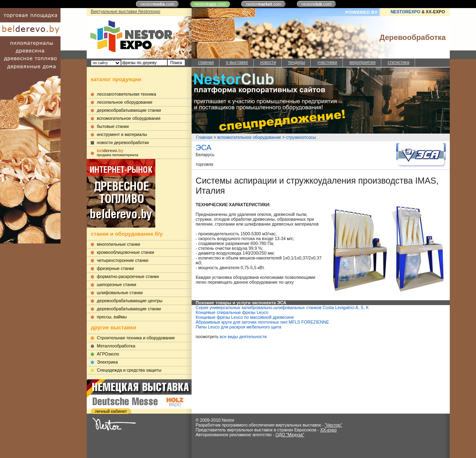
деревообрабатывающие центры (130, 301)
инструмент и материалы (122, 134)
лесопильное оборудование (125, 102)
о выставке (237, 62)
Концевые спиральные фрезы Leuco (232, 312)
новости (268, 62)
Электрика (107, 362)
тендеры (296, 62)
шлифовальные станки (120, 293)
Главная (204, 137)
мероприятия (362, 62)
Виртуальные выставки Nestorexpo (125, 11)
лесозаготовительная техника (126, 94)
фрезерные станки (115, 268)
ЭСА (204, 147)
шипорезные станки (117, 284)
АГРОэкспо (108, 354)
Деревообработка (413, 37)
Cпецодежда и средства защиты (129, 370)
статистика (399, 62)
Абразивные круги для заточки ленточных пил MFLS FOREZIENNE (262, 322)
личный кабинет (111, 411)
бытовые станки (113, 126)
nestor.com (157, 4)
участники (327, 62)
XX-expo (329, 430)
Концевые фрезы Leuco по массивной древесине (245, 317)
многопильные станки (118, 244)
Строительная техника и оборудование (136, 338)
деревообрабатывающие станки (129, 110)
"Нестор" (333, 425)
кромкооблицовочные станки (125, 252)
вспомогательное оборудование (129, 118)
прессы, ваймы (112, 317)
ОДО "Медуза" (290, 435)
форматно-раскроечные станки (128, 276)
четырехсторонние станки (123, 260)
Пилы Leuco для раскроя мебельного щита (238, 327)
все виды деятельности (243, 337)
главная (206, 62)
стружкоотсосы (301, 137)
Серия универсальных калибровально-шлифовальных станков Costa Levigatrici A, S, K (282, 307)
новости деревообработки (123, 142)
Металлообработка (116, 346)
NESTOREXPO (405, 12)
